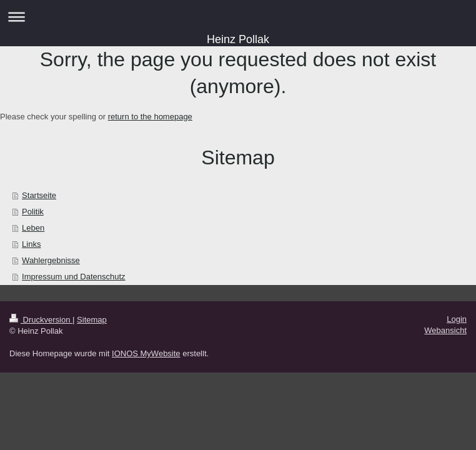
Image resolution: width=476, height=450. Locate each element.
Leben (33, 228)
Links (31, 244)
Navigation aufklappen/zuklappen (238, 17)
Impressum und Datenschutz (73, 277)
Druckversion (41, 320)
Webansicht (445, 330)
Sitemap (92, 320)
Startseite (39, 195)
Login (457, 319)
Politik (33, 212)
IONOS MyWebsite (146, 353)
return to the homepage (150, 117)
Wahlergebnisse (51, 260)
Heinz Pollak (238, 39)
